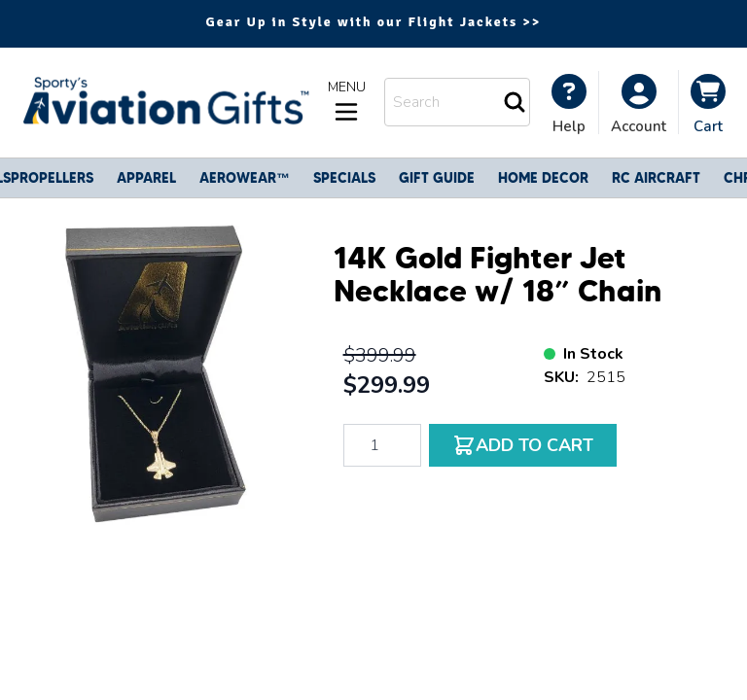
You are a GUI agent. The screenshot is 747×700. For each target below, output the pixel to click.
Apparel (146, 178)
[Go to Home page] (164, 103)
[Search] (515, 102)
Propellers (52, 178)
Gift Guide (437, 178)
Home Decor (543, 178)
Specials (344, 178)
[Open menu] (346, 102)
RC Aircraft (656, 178)
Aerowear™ (245, 178)
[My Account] (569, 104)
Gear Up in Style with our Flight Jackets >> (374, 22)
